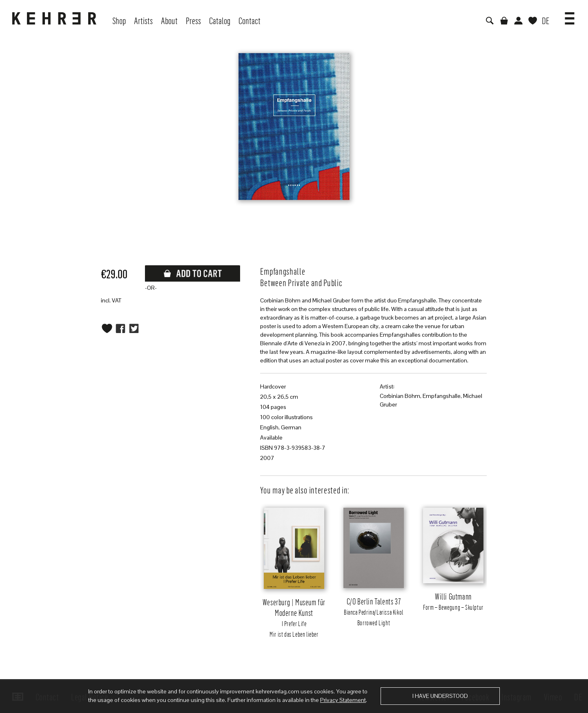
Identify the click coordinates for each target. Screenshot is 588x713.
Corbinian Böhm (400, 396)
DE (546, 20)
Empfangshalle (442, 396)
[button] (570, 16)
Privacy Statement (343, 700)
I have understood (440, 696)
